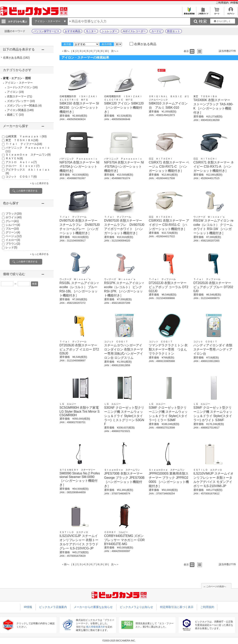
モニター (91, 31)
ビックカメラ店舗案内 (53, 607)
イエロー (13, 240)
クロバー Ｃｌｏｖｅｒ (23, 166)
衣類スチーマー (17, 96)
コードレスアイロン (19, 87)
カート (217, 13)
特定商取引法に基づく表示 (177, 607)
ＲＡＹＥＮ (14, 158)
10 (106, 51)
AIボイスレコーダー (134, 31)
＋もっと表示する (39, 183)
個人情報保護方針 (96, 627)
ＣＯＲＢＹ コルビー (116, 532)
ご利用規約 (223, 3)
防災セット (174, 31)
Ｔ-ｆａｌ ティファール (24, 144)
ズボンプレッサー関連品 (22, 105)
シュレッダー (109, 31)
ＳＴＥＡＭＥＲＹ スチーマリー (77, 470)
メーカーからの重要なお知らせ (93, 607)
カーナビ (156, 31)
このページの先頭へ (216, 586)
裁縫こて (12, 115)
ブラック (14, 214)
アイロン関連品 (17, 110)
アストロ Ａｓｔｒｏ (21, 162)
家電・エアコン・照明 (17, 78)
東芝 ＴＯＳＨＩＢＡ (22, 140)
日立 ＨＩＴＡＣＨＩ (161, 159)
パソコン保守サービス (46, 31)
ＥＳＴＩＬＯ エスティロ (208, 470)
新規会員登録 (189, 13)
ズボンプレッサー (18, 101)
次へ (114, 51)
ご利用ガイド (203, 13)
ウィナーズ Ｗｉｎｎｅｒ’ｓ (209, 217)
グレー (12, 221)
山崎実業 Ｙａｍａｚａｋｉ (26, 136)
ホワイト (14, 217)
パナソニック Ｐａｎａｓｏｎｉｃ (79, 159)
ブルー (12, 229)
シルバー (13, 225)
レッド (11, 247)
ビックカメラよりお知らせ (136, 607)
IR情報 (234, 3)
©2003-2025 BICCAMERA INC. (119, 641)
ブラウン (13, 244)
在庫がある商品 (16, 58)
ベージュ (14, 236)
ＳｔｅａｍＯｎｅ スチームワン (28, 155)
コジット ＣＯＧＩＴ (21, 177)
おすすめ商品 (73, 31)
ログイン (231, 13)
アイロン (12, 92)
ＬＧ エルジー (68, 404)
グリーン (13, 232)
